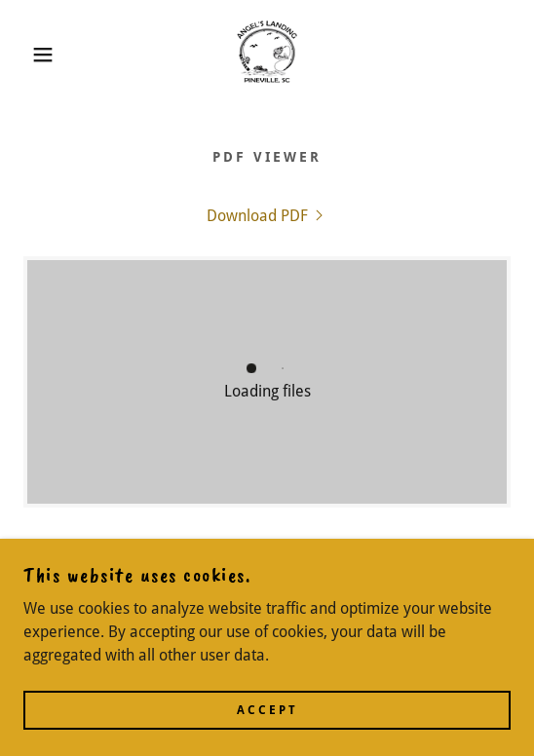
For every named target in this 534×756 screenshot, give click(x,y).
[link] (267, 55)
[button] (37, 55)
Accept (267, 709)
